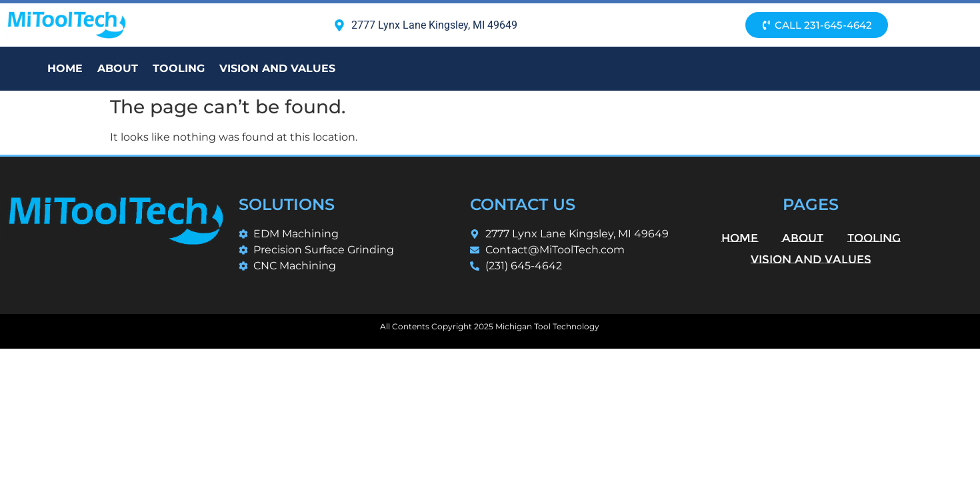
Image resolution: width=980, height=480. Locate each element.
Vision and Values (277, 68)
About (118, 68)
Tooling (179, 68)
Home (65, 68)
